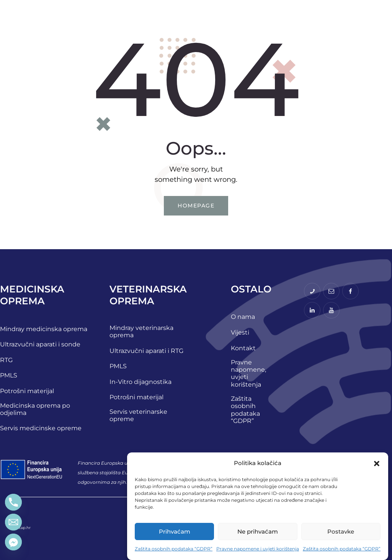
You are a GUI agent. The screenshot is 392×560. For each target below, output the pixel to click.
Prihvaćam (175, 531)
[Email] (13, 522)
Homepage (196, 206)
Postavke (341, 531)
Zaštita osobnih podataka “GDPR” (174, 549)
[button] (377, 464)
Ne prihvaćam (258, 531)
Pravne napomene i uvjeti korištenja (258, 549)
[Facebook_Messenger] (13, 542)
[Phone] (13, 502)
